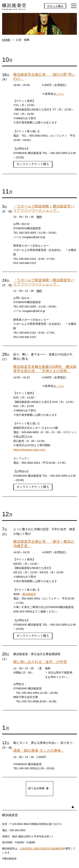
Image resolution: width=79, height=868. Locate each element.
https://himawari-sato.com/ (29, 450)
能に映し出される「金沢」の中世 (40, 662)
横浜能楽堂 (29, 594)
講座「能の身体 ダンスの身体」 (39, 751)
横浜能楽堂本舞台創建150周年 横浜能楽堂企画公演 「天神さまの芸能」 (45, 369)
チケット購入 (55, 6)
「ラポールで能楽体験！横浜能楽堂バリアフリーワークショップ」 (44, 208)
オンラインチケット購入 (33, 164)
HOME (6, 40)
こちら (60, 94)
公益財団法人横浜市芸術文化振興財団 (41, 849)
